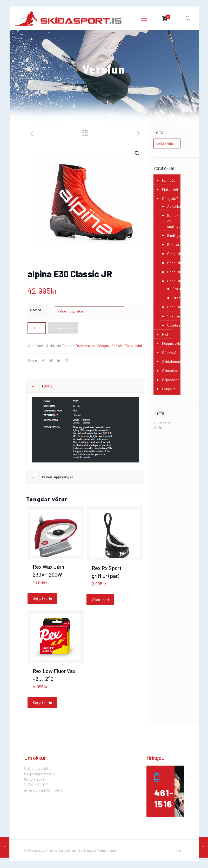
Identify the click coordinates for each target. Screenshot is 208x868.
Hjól (165, 334)
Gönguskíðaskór (110, 346)
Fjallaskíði (170, 189)
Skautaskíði (171, 316)
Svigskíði (169, 389)
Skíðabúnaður (170, 361)
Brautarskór (85, 346)
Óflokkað (169, 352)
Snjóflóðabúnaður (170, 380)
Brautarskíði (171, 244)
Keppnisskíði (170, 343)
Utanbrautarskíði (171, 325)
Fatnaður (169, 180)
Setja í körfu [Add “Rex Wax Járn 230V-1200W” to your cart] (42, 598)
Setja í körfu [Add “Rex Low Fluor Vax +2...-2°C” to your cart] (42, 703)
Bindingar (171, 235)
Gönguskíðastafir (171, 307)
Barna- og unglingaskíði (171, 221)
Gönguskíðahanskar (171, 272)
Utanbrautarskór (172, 298)
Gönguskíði (133, 346)
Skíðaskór (170, 371)
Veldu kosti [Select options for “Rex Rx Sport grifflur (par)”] (100, 600)
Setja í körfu (63, 328)
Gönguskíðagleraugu (171, 263)
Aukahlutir (171, 206)
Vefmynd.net (107, 850)
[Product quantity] (37, 328)
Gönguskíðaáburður (171, 254)
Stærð (36, 310)
